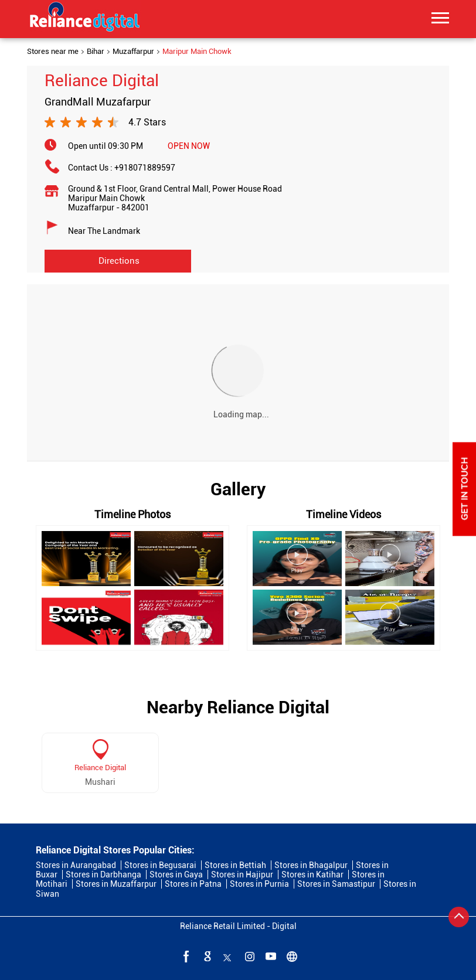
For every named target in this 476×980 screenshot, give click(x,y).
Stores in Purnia (259, 884)
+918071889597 (145, 168)
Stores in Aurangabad (76, 865)
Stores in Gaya (176, 874)
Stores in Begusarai (160, 865)
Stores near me (53, 52)
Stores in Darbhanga (103, 874)
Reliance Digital (100, 768)
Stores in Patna (193, 884)
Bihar (96, 52)
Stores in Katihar (312, 874)
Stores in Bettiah (235, 865)
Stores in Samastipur (336, 884)
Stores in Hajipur (242, 874)
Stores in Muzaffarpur (116, 884)
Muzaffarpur (133, 52)
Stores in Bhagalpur (311, 865)
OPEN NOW (189, 146)
